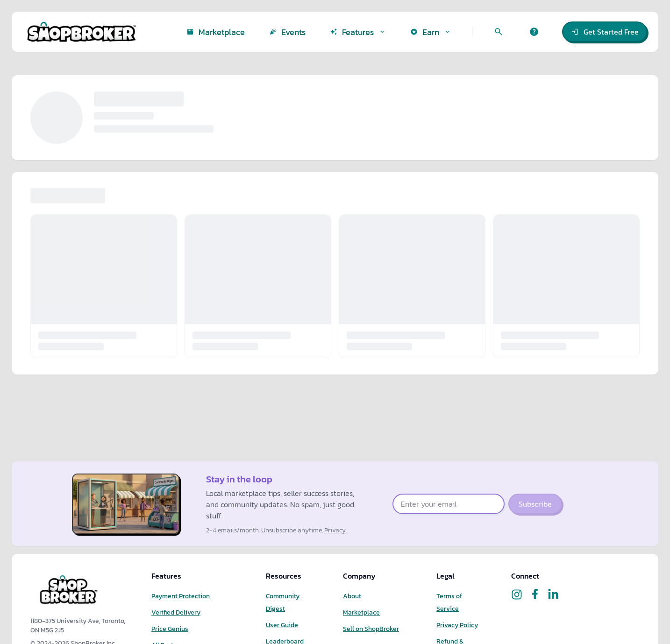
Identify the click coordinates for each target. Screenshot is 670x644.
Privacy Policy (457, 625)
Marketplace (361, 612)
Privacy (335, 530)
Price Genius (170, 629)
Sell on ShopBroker (371, 629)
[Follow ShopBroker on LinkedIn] (553, 594)
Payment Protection (181, 596)
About (352, 596)
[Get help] (534, 32)
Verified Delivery (176, 612)
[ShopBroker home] (82, 32)
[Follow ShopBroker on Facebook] (535, 594)
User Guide (282, 625)
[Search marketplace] (499, 32)
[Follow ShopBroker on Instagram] (517, 594)
